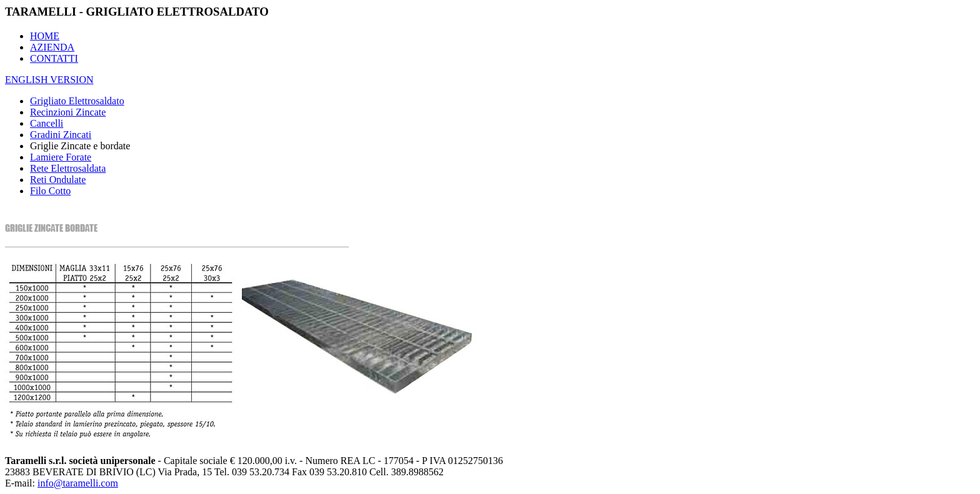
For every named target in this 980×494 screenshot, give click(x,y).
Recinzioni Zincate (68, 112)
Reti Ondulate (58, 180)
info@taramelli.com (78, 483)
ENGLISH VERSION (49, 80)
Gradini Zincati (61, 135)
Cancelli (47, 123)
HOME (45, 36)
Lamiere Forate (61, 157)
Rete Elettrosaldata (68, 168)
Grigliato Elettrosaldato (77, 101)
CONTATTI (54, 58)
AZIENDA (52, 47)
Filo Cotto (50, 191)
